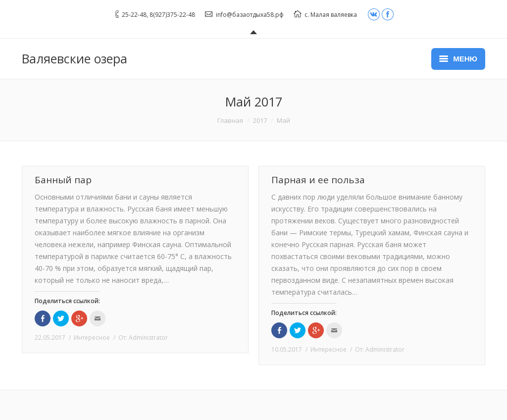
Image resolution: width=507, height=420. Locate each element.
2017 (260, 120)
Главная (230, 120)
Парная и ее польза (318, 180)
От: (143, 338)
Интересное (92, 338)
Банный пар (63, 180)
